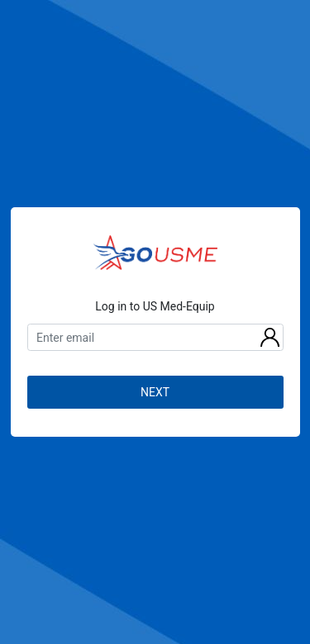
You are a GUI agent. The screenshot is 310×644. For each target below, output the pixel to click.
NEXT (155, 392)
